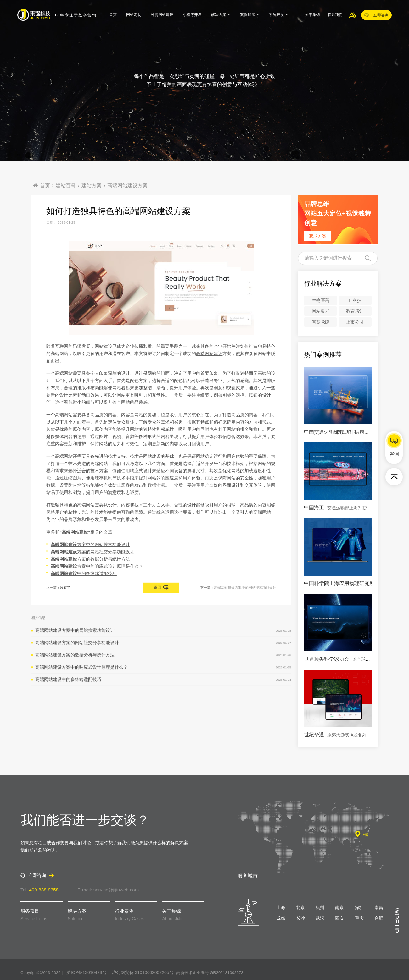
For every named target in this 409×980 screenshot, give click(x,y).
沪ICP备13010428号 (87, 972)
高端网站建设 (209, 382)
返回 (161, 589)
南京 (339, 907)
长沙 (300, 918)
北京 (300, 907)
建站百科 (66, 186)
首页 (113, 15)
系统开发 (279, 15)
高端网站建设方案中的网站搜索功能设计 (245, 589)
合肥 (379, 918)
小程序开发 (192, 15)
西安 (339, 918)
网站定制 (134, 15)
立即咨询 (377, 15)
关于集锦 (312, 15)
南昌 (379, 907)
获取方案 (318, 236)
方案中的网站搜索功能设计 (89, 572)
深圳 (359, 907)
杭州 (320, 907)
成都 (281, 918)
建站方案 (92, 186)
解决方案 (221, 15)
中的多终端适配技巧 (83, 602)
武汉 (320, 918)
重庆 (359, 918)
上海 (281, 907)
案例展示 (250, 15)
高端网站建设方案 (127, 186)
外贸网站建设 (162, 15)
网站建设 (104, 374)
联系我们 (335, 15)
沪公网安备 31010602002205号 (143, 972)
